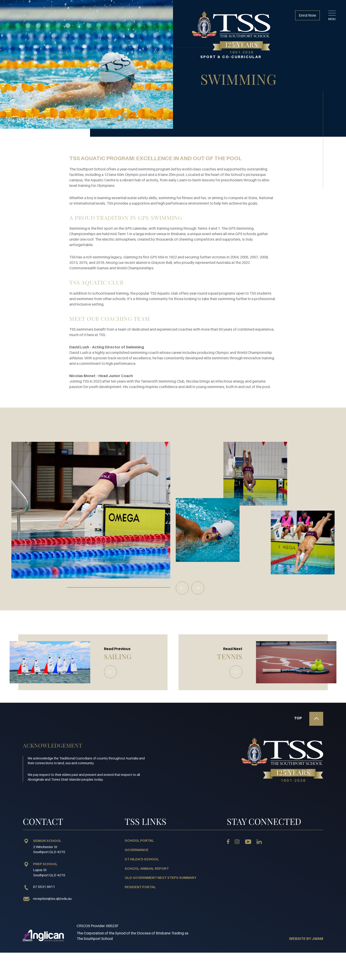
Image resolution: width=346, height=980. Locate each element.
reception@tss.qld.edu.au (52, 898)
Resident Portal (140, 887)
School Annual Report (147, 868)
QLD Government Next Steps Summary (161, 877)
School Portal (139, 840)
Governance (137, 850)
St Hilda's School (142, 859)
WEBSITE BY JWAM (306, 939)
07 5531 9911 (39, 887)
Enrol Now (307, 15)
